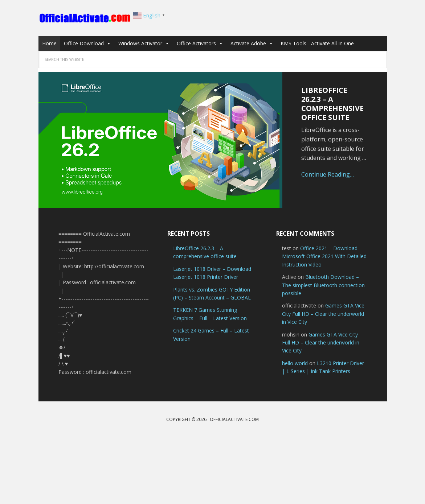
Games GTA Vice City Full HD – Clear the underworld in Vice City (323, 314)
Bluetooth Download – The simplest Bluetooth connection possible (323, 285)
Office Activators (200, 43)
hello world (295, 363)
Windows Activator (144, 43)
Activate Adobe (252, 43)
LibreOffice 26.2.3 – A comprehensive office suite (332, 104)
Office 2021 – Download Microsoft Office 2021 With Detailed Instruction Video (324, 256)
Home (49, 43)
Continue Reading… (328, 174)
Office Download (87, 43)
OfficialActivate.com (86, 18)
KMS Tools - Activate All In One (317, 43)
